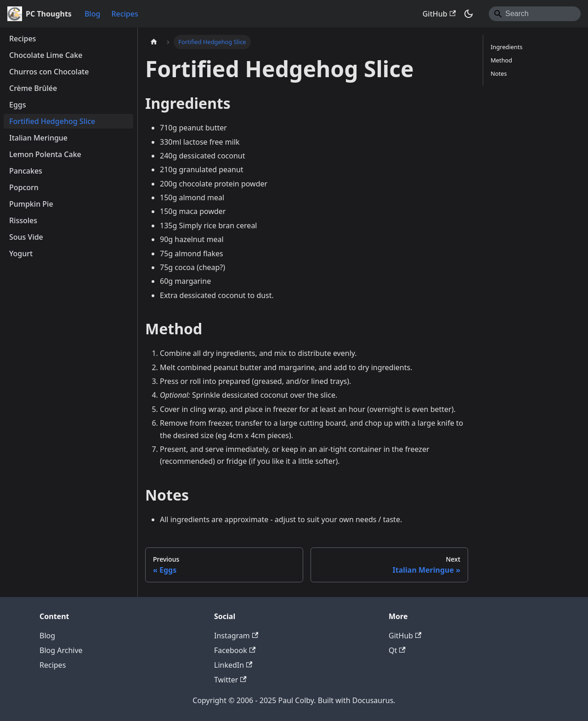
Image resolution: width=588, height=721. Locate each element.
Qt (397, 650)
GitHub (439, 14)
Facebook (235, 650)
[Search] (535, 14)
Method (501, 60)
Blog (92, 14)
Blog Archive (61, 650)
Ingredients (506, 47)
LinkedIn (233, 665)
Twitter (230, 680)
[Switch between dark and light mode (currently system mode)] (469, 14)
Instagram (236, 636)
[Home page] (154, 42)
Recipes (124, 14)
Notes (499, 73)
